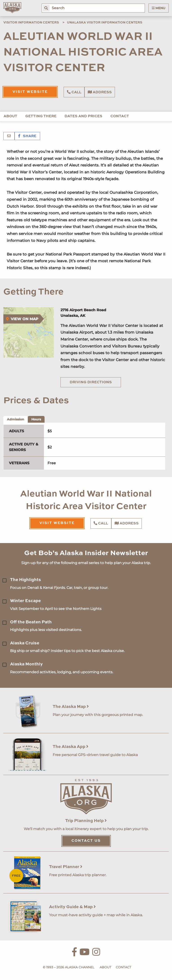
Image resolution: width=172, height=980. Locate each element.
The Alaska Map (71, 707)
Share (27, 136)
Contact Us (86, 841)
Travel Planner (66, 867)
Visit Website (30, 92)
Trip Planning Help (86, 821)
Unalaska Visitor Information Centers (105, 23)
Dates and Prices (83, 116)
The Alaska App (71, 747)
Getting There (41, 116)
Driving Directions (91, 382)
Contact (120, 116)
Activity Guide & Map (72, 907)
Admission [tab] (16, 419)
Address (100, 92)
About (10, 116)
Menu (159, 8)
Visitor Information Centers (31, 23)
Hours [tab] (36, 419)
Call (74, 92)
